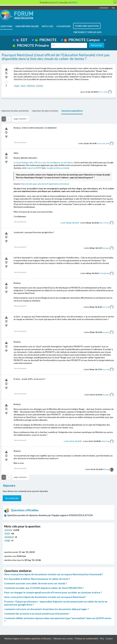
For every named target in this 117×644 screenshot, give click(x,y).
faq (113, 8)
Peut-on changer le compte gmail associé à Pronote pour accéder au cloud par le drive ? (53, 592)
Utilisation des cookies (63, 639)
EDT (22, 40)
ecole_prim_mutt (103, 143)
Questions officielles (22, 510)
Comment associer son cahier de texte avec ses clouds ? (36, 583)
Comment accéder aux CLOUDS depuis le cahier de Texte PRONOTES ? (44, 588)
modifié (70, 223)
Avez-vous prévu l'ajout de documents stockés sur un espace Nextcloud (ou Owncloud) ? (54, 574)
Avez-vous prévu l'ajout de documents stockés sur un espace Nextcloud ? (45, 597)
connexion (104, 8)
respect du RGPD (34, 168)
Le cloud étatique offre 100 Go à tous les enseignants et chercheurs (43, 163)
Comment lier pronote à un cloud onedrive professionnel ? (37, 614)
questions (6, 26)
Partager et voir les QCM (88, 32)
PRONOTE (46, 40)
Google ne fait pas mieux (57, 168)
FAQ (102, 639)
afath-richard (104, 223)
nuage (17, 86)
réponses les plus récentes (45, 111)
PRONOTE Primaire (31, 45)
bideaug (106, 469)
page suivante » (21, 119)
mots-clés (48, 26)
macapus (106, 248)
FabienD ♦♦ (105, 441)
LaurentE (106, 307)
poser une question (87, 26)
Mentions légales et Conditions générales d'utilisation (28, 639)
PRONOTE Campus (82, 40)
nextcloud (31, 86)
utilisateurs (63, 26)
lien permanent (20, 142)
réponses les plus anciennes (15, 111)
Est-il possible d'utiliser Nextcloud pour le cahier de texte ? (37, 579)
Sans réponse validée (27, 26)
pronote (40, 86)
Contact (109, 639)
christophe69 (104, 273)
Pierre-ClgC (103, 92)
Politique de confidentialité (86, 639)
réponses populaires (72, 111)
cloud (23, 86)
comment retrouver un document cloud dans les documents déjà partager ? (47, 609)
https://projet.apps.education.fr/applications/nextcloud (45, 184)
